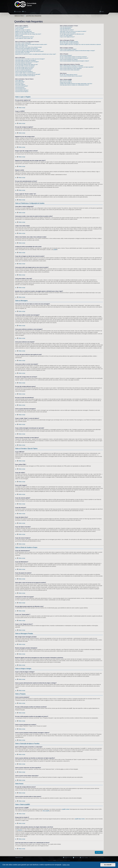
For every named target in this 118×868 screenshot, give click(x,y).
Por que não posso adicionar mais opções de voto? (26, 65)
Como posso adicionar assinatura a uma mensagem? (27, 62)
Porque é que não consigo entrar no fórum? (25, 33)
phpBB (55, 250)
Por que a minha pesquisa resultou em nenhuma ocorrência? (73, 57)
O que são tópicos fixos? (21, 89)
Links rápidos (19, 12)
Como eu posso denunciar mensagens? (24, 71)
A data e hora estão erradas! (21, 46)
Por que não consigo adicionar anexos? (24, 69)
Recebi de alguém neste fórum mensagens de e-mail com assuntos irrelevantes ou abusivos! (80, 44)
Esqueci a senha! (19, 35)
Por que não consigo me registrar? (23, 30)
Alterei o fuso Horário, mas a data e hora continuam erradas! (29, 47)
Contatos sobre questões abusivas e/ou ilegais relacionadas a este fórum (76, 84)
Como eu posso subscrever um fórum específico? (71, 68)
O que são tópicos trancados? (22, 90)
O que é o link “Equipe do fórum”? (67, 37)
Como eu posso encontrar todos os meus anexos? (71, 76)
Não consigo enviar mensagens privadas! (69, 42)
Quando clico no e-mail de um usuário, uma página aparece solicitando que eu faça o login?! (36, 54)
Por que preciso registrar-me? (22, 27)
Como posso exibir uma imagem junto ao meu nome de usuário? (29, 51)
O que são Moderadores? (66, 28)
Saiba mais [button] (66, 865)
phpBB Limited (66, 809)
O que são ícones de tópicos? (22, 92)
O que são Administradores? (66, 27)
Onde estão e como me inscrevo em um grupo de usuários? (73, 31)
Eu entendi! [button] (108, 865)
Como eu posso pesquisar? (66, 55)
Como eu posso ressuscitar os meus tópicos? (25, 76)
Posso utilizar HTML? (20, 82)
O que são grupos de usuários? (67, 30)
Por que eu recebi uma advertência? (23, 70)
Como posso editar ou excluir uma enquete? (25, 66)
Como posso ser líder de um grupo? (68, 33)
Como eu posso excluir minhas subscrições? (70, 70)
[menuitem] (84, 858)
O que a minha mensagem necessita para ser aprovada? (28, 74)
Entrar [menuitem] (102, 12)
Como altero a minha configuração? (23, 43)
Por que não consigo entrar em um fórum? (25, 67)
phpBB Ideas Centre (80, 819)
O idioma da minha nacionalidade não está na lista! (26, 49)
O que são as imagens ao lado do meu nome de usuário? (28, 50)
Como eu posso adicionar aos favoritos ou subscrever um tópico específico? (77, 67)
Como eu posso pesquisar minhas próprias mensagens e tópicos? (74, 61)
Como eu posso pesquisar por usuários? (69, 60)
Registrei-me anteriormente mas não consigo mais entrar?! (28, 34)
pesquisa (20, 830)
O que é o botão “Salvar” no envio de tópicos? (25, 73)
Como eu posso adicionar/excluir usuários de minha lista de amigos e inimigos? (77, 51)
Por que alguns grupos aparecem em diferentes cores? (72, 34)
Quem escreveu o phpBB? (66, 81)
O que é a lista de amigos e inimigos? (68, 49)
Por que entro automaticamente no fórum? (25, 37)
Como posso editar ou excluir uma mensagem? (26, 60)
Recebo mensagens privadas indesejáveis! (69, 43)
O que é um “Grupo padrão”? (66, 35)
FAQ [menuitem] (25, 12)
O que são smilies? (19, 83)
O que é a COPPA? (19, 28)
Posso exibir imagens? (20, 85)
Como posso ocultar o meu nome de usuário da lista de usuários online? (31, 44)
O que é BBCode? (19, 80)
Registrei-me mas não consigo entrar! (23, 31)
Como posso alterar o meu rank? (22, 53)
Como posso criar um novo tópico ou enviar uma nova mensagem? (30, 59)
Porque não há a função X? (66, 82)
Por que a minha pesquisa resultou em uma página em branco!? (74, 58)
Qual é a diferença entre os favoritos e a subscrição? (72, 66)
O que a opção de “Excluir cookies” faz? (24, 38)
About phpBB (46, 811)
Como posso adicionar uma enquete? (23, 63)
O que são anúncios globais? (22, 86)
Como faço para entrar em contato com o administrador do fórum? (74, 85)
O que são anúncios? (20, 87)
